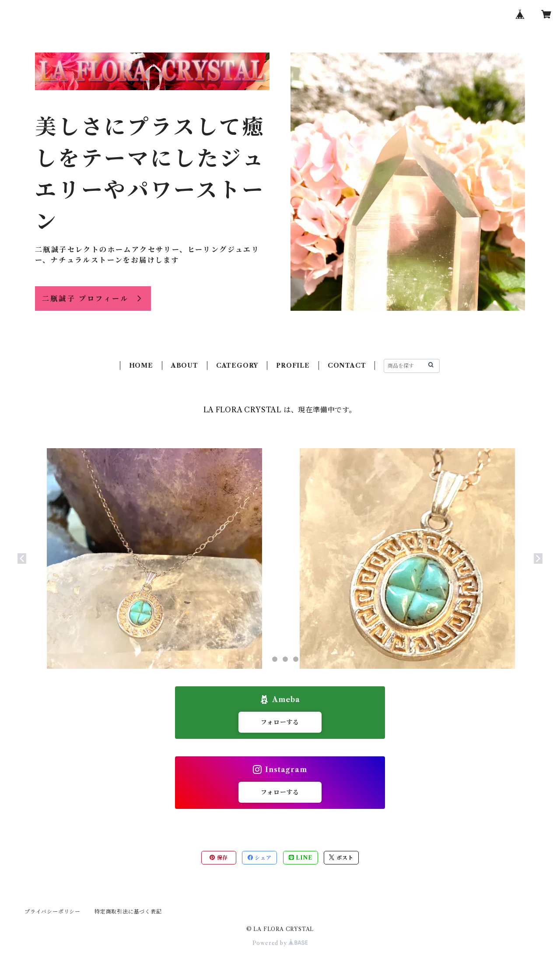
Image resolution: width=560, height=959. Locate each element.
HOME (141, 365)
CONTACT (347, 365)
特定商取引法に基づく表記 (128, 912)
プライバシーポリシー (52, 912)
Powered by (280, 943)
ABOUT (185, 365)
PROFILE (293, 365)
